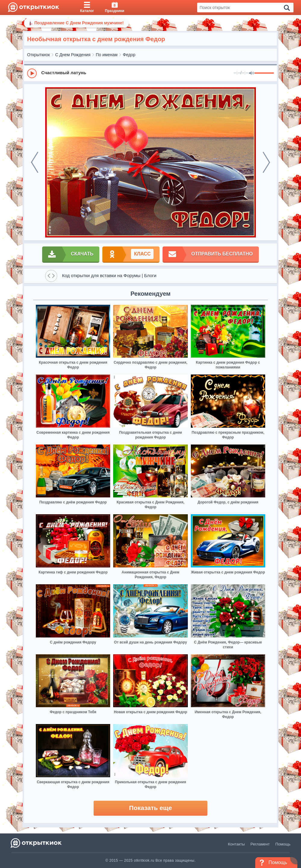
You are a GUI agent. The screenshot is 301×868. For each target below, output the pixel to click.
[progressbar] (264, 73)
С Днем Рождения (73, 55)
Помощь (283, 844)
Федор (129, 55)
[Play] (32, 73)
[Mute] (251, 73)
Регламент (260, 844)
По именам (107, 55)
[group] (150, 73)
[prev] (35, 162)
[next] (266, 162)
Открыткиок (39, 55)
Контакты (236, 844)
